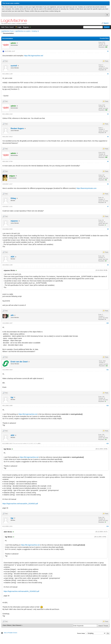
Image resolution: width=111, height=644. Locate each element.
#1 (108, 51)
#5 (108, 161)
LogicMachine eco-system (23, 31)
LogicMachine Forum (7, 31)
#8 (108, 229)
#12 (108, 406)
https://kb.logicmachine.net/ (34, 56)
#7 (108, 206)
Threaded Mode (104, 38)
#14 (108, 526)
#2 (108, 74)
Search (106, 23)
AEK (13, 257)
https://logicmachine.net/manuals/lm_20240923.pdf (20, 504)
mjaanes (14, 221)
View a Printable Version (10, 633)
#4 (108, 137)
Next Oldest (7, 625)
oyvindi (14, 66)
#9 (108, 265)
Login (19, 27)
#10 (108, 323)
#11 (108, 370)
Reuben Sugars (17, 128)
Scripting (34, 31)
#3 (108, 114)
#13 (108, 443)
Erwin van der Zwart (19, 362)
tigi (12, 397)
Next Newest (17, 625)
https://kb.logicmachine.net (28, 414)
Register (26, 27)
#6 (108, 184)
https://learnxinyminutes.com (87, 188)
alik (12, 315)
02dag (13, 198)
